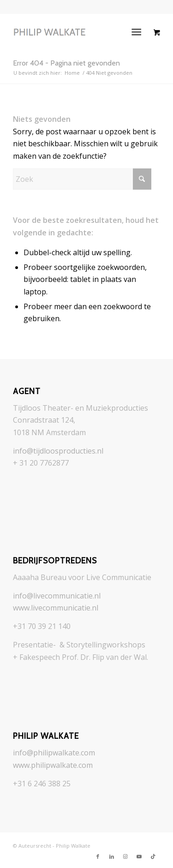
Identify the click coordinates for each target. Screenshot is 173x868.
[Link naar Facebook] (98, 856)
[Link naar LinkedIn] (112, 856)
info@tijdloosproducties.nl (58, 451)
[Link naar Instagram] (125, 856)
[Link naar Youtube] (139, 856)
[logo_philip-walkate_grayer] (72, 32)
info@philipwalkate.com (54, 753)
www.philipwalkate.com (53, 765)
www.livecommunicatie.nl (56, 608)
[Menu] (136, 32)
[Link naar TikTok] (153, 856)
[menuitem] (138, 32)
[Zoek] (82, 179)
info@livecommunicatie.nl (57, 596)
